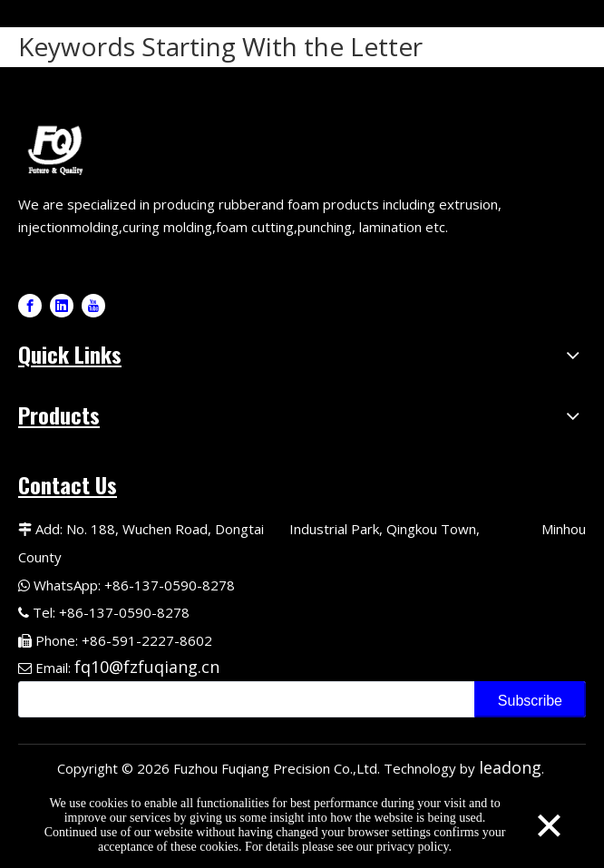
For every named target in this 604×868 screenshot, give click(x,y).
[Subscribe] (530, 699)
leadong (510, 767)
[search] (243, 699)
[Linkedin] (62, 306)
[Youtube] (93, 306)
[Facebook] (30, 306)
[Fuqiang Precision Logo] (58, 148)
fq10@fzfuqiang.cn (147, 667)
